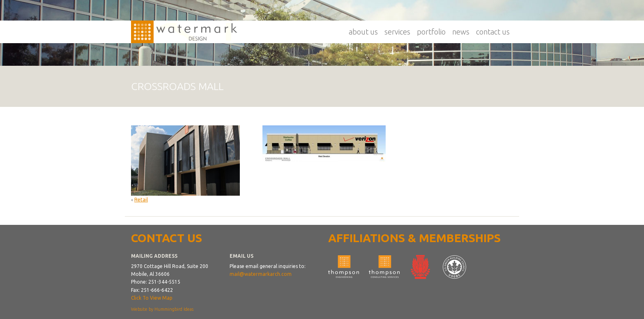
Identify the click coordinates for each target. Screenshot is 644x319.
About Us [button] (363, 32)
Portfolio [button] (431, 32)
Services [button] (397, 32)
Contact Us (493, 32)
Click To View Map (152, 298)
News (461, 32)
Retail (141, 200)
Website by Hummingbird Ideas (162, 309)
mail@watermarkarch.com (261, 274)
